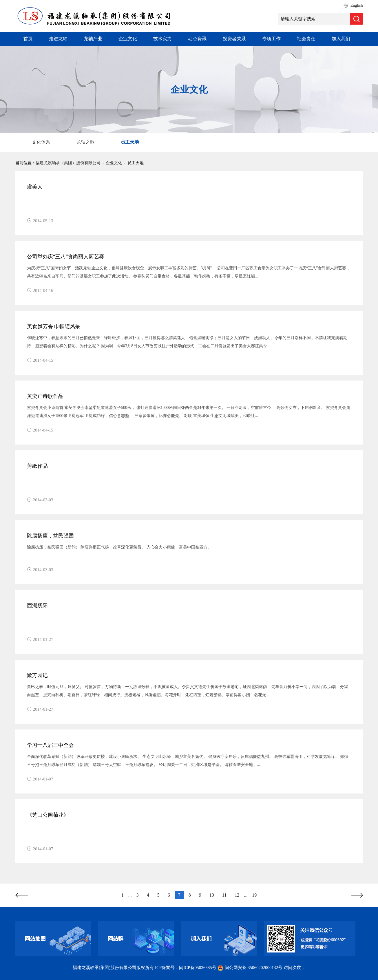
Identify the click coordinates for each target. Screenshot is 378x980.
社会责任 (306, 39)
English (357, 5)
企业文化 (128, 39)
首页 (28, 39)
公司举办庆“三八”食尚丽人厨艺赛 (66, 257)
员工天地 (130, 142)
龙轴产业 (93, 39)
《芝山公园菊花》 (48, 815)
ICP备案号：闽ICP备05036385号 (186, 968)
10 (212, 895)
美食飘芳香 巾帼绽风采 (54, 326)
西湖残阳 (37, 606)
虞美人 (35, 187)
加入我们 (341, 39)
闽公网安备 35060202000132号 (250, 968)
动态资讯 (197, 39)
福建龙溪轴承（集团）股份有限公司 (68, 163)
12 (237, 895)
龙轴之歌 (85, 142)
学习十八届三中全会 (50, 745)
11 (224, 895)
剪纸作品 (37, 466)
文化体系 (41, 142)
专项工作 (271, 39)
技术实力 (162, 39)
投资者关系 (234, 39)
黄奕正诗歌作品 (45, 396)
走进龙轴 (58, 39)
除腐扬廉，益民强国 (50, 536)
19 (254, 895)
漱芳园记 (37, 675)
